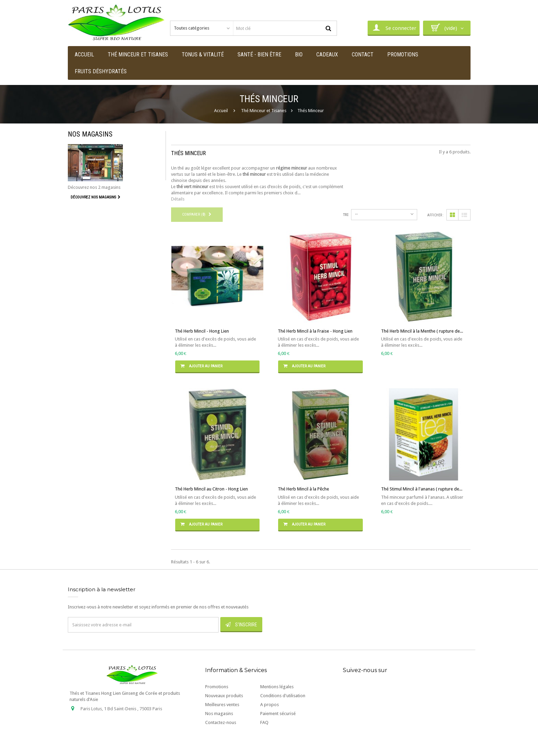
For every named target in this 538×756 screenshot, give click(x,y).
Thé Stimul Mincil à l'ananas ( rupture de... (422, 489)
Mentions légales (277, 687)
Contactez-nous (221, 722)
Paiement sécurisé (278, 714)
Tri (346, 215)
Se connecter (394, 28)
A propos (270, 705)
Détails (178, 199)
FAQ (264, 722)
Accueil (221, 111)
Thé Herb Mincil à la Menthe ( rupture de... (422, 331)
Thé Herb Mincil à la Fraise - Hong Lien (315, 331)
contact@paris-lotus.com (120, 738)
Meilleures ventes (222, 705)
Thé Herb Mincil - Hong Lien (202, 331)
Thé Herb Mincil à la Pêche (303, 489)
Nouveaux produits (224, 696)
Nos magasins (90, 134)
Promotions (217, 687)
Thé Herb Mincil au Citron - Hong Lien (211, 489)
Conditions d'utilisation (283, 696)
